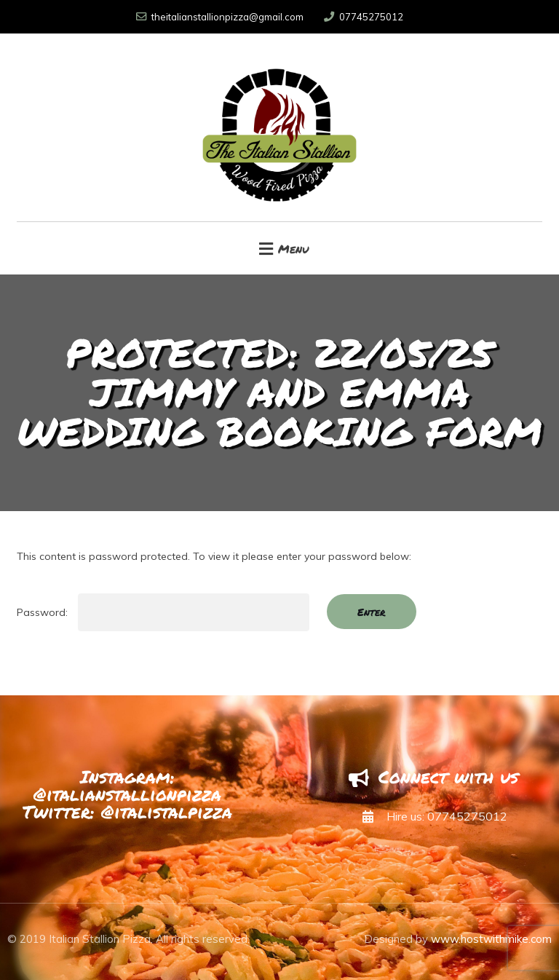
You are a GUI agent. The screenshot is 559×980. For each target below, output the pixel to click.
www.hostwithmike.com (491, 939)
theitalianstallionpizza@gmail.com (220, 17)
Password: (163, 612)
